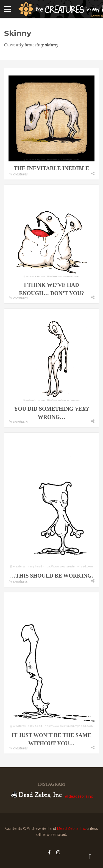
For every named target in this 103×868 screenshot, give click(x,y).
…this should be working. (52, 576)
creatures (20, 174)
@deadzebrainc (79, 796)
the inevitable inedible (51, 168)
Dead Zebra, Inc (71, 828)
